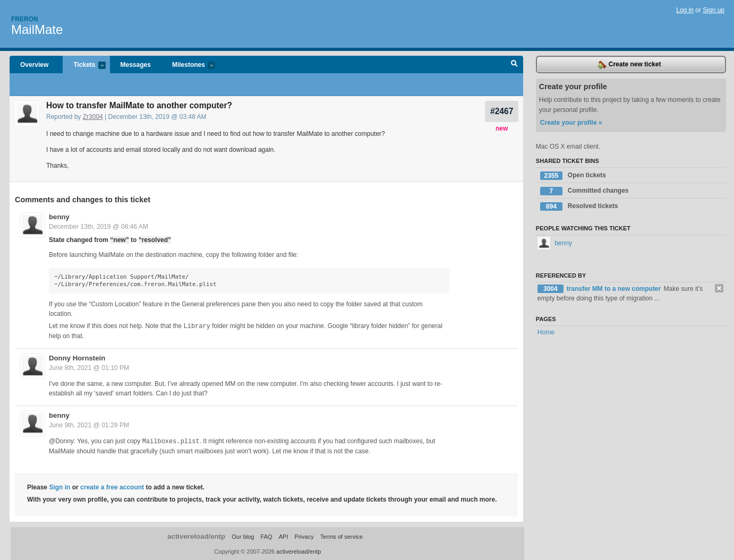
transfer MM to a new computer (615, 289)
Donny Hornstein (77, 357)
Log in (685, 10)
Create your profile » (571, 123)
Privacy (304, 536)
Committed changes (584, 191)
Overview (34, 65)
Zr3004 (93, 117)
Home (546, 332)
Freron (25, 19)
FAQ (267, 536)
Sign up (714, 10)
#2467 (502, 111)
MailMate (37, 29)
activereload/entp (196, 535)
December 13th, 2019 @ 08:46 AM (99, 227)
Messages (136, 65)
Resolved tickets (579, 206)
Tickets (84, 66)
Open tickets (573, 176)
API (284, 536)
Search (514, 65)
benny (59, 217)
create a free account (112, 486)
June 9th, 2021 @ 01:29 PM (89, 425)
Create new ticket (629, 65)
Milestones (188, 66)
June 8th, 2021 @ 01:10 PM (89, 367)
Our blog (243, 536)
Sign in (59, 486)
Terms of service (342, 536)
